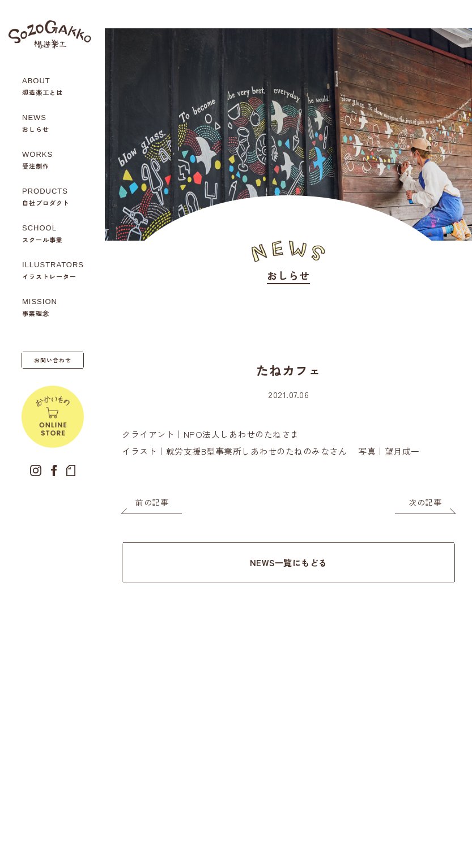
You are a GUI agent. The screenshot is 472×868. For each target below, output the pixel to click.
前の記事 (152, 502)
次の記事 (425, 502)
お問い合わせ (53, 360)
